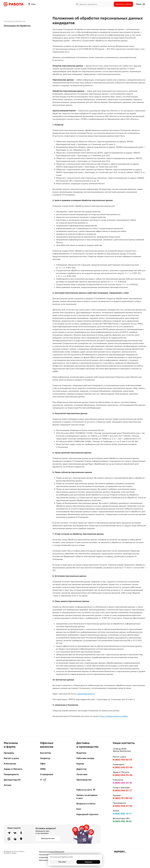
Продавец (9, 753)
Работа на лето (86, 790)
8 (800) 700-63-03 (122, 760)
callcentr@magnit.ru (86, 694)
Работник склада (85, 758)
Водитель (81, 753)
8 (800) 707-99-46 (122, 798)
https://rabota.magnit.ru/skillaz (114, 716)
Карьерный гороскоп (87, 814)
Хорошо (88, 862)
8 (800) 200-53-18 (122, 783)
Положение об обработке (17, 26)
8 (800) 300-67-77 (122, 790)
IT (43, 780)
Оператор (45, 758)
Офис (43, 764)
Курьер (80, 764)
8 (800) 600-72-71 (122, 814)
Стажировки (47, 774)
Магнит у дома (11, 758)
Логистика (82, 774)
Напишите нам (48, 838)
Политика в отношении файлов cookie (52, 852)
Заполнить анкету (123, 4)
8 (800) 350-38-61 (122, 821)
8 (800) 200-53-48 (122, 775)
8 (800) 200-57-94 (122, 806)
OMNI (43, 769)
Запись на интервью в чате (87, 797)
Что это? (62, 862)
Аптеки (7, 785)
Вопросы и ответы (86, 804)
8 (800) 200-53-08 (122, 767)
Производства (84, 780)
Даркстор (81, 769)
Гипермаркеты (11, 774)
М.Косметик (10, 764)
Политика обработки (15, 21)
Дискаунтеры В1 (12, 780)
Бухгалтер (45, 753)
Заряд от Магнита (13, 769)
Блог (79, 809)
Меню (141, 4)
